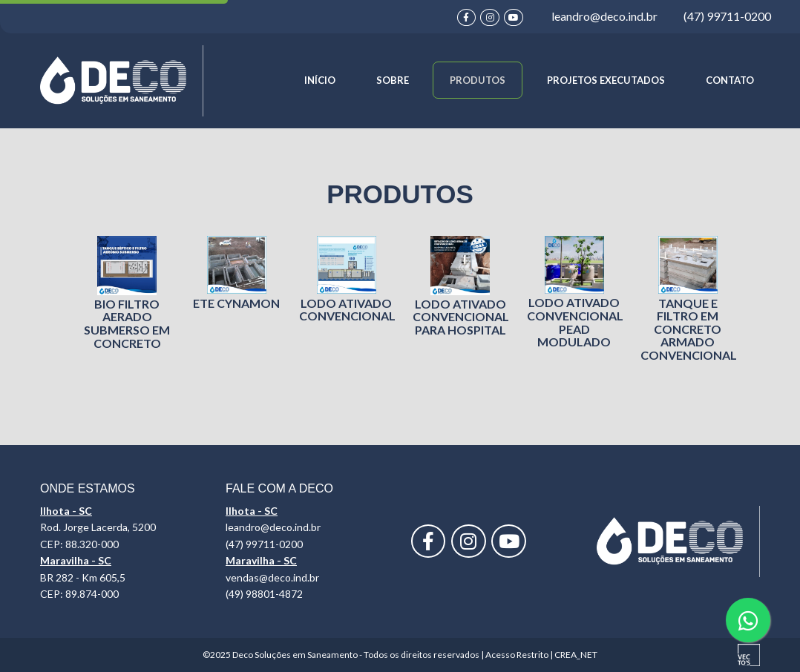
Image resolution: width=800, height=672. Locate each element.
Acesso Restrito (517, 655)
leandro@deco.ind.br (604, 16)
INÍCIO (320, 80)
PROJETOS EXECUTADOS (606, 80)
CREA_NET (576, 655)
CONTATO (730, 80)
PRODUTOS (478, 80)
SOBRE (393, 80)
